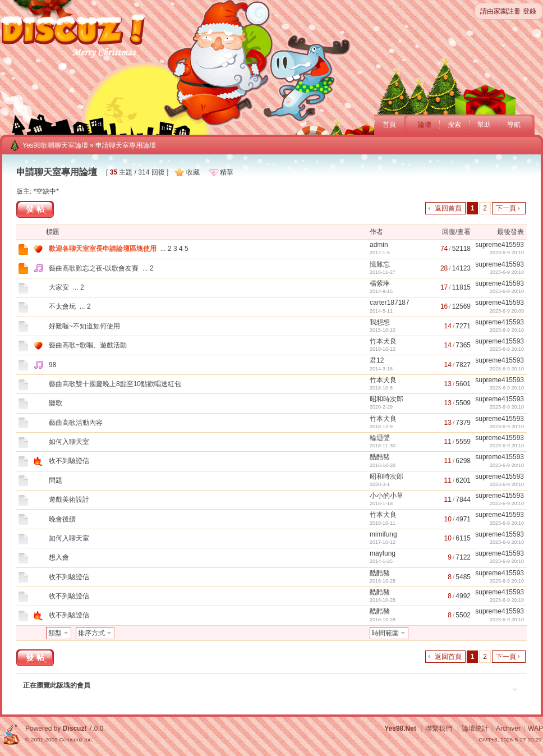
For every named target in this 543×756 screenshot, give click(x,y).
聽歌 (56, 403)
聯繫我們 (439, 728)
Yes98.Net (400, 728)
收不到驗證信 (69, 461)
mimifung (383, 534)
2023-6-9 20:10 (507, 253)
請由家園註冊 (500, 11)
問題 (56, 480)
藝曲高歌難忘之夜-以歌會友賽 (94, 268)
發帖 (36, 209)
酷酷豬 (380, 457)
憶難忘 (380, 264)
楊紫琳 (380, 283)
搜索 (454, 125)
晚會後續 (62, 519)
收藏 (193, 172)
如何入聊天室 (69, 442)
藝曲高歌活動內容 (76, 423)
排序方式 (91, 633)
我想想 (380, 322)
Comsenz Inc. (76, 739)
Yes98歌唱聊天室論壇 (55, 145)
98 (52, 365)
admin (379, 245)
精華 (227, 172)
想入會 (59, 557)
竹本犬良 (383, 341)
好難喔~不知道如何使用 (84, 326)
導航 (514, 125)
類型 (55, 633)
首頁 (389, 125)
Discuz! (75, 728)
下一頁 (506, 208)
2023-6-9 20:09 (507, 311)
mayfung (383, 553)
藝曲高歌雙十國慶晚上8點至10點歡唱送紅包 (115, 384)
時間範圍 (385, 633)
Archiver (508, 728)
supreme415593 (500, 245)
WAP (535, 728)
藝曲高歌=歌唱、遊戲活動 (88, 345)
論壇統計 (475, 728)
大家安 (59, 287)
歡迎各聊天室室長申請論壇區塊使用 (103, 249)
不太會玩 (62, 306)
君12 (377, 360)
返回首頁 (448, 208)
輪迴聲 (380, 438)
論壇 (425, 125)
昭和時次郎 (386, 399)
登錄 (530, 11)
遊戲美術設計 (69, 500)
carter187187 (390, 303)
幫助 (484, 125)
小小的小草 (386, 496)
